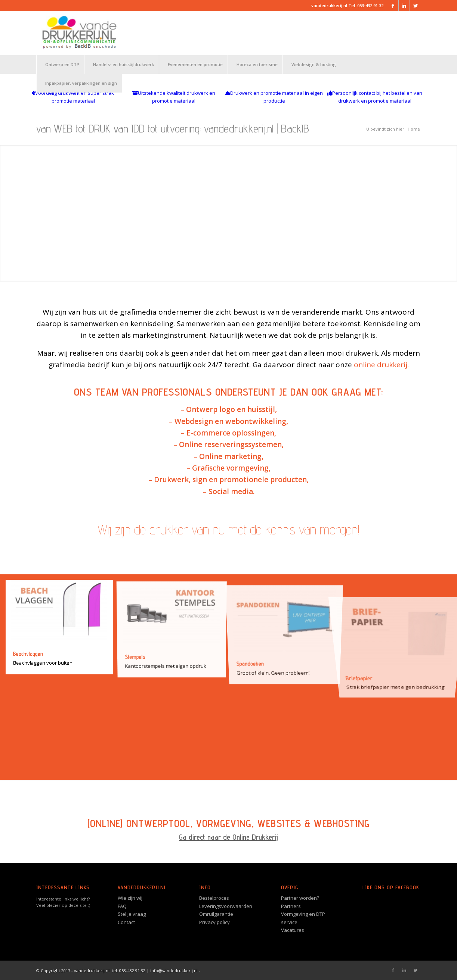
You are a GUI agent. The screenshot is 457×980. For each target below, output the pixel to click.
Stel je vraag (132, 914)
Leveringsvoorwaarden (226, 906)
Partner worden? (300, 898)
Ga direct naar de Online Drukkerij (228, 837)
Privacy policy (214, 922)
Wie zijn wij (130, 898)
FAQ (122, 906)
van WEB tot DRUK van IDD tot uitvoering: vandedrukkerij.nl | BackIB (173, 128)
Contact (126, 922)
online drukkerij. (381, 365)
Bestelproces (214, 898)
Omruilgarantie (216, 914)
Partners (291, 906)
